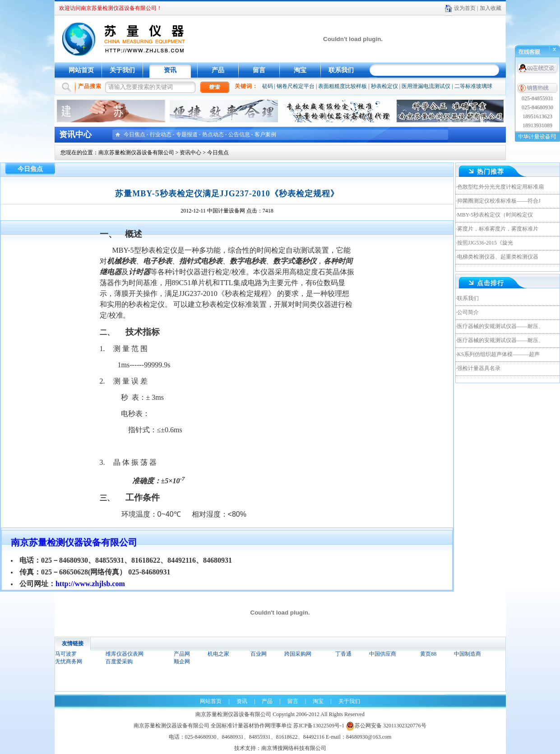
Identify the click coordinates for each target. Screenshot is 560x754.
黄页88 (428, 654)
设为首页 (465, 8)
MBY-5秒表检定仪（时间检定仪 (495, 215)
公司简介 (468, 312)
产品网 (182, 654)
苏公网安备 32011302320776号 (386, 726)
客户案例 (265, 134)
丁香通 (343, 654)
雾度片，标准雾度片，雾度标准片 (498, 229)
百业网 (259, 654)
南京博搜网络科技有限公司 (294, 748)
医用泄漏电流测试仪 (426, 86)
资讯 (170, 70)
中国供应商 (383, 654)
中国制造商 (467, 654)
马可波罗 (66, 654)
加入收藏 (491, 8)
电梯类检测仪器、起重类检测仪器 (498, 257)
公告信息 (239, 134)
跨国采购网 (298, 654)
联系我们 (341, 70)
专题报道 (187, 134)
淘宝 (300, 70)
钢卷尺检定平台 (296, 86)
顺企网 (182, 661)
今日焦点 (134, 134)
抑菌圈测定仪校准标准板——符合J (499, 201)
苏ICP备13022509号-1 (319, 726)
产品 (218, 70)
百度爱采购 (119, 661)
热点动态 (213, 134)
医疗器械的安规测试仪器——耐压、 (500, 326)
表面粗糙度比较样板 (342, 86)
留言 (259, 70)
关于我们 (122, 70)
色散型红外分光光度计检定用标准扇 (500, 187)
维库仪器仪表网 (125, 654)
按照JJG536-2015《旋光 (485, 243)
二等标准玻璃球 (473, 86)
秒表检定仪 (384, 86)
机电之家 (218, 654)
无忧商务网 (69, 661)
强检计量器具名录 (479, 368)
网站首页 (81, 70)
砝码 (268, 86)
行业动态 (161, 134)
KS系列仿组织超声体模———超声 (498, 354)
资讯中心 (190, 153)
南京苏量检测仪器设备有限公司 (136, 153)
